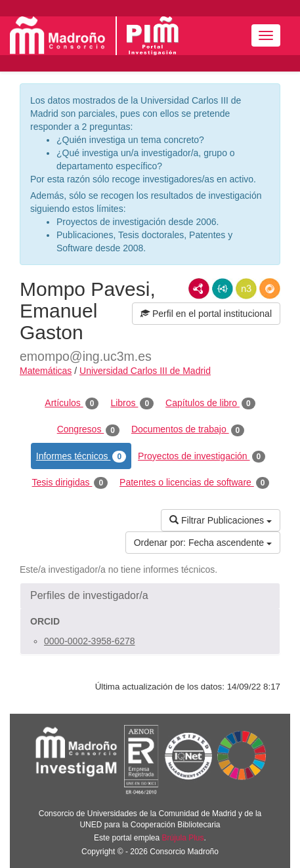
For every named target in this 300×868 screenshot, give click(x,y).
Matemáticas (46, 371)
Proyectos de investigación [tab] (202, 457)
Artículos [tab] (72, 403)
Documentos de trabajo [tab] (188, 430)
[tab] (150, 596)
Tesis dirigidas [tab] (70, 483)
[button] (150, 596)
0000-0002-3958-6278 (90, 641)
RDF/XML (199, 289)
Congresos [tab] (88, 430)
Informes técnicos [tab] (81, 457)
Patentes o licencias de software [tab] (194, 483)
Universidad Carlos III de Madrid (145, 371)
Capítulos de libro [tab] (210, 403)
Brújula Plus (183, 838)
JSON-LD (223, 289)
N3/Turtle (246, 289)
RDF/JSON (270, 289)
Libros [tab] (132, 403)
